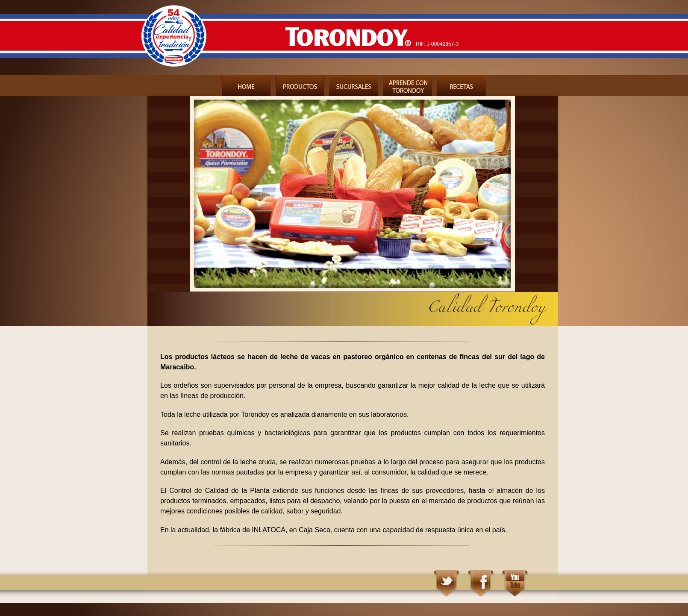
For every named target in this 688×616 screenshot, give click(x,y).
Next (558, 197)
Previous (147, 197)
